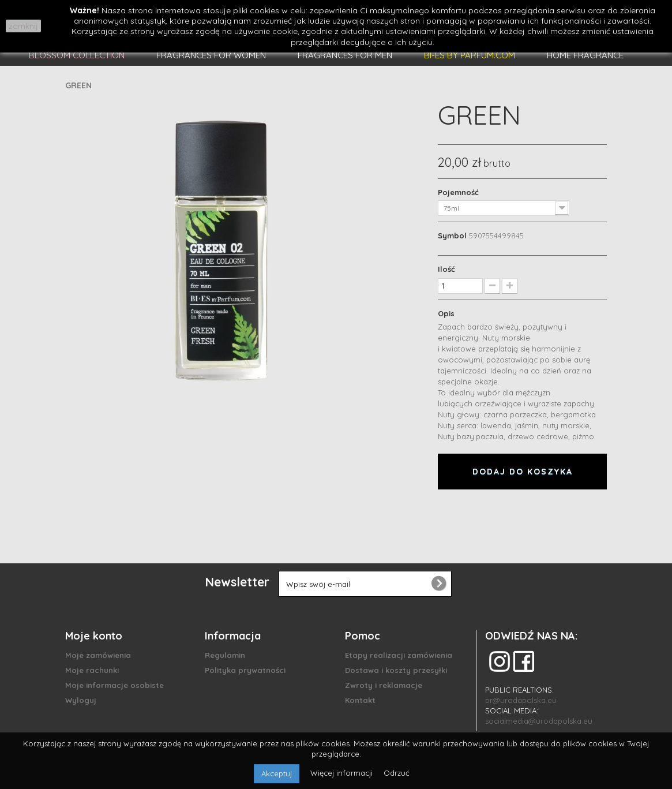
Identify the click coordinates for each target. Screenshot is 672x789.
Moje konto (94, 636)
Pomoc (363, 636)
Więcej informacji (343, 773)
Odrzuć (397, 773)
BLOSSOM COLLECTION (77, 55)
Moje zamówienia (98, 655)
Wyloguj (81, 700)
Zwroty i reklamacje (384, 685)
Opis (446, 313)
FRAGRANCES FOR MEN (345, 55)
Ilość (446, 269)
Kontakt (360, 700)
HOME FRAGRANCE (585, 55)
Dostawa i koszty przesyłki (396, 670)
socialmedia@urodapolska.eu (539, 721)
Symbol (452, 235)
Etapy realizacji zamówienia (399, 655)
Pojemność (459, 192)
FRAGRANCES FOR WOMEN (211, 55)
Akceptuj (277, 773)
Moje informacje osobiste (114, 685)
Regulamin (225, 655)
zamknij (23, 26)
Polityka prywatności (245, 670)
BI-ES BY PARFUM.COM (470, 55)
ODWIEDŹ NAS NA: (531, 636)
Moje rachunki (92, 670)
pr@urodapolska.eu (521, 700)
